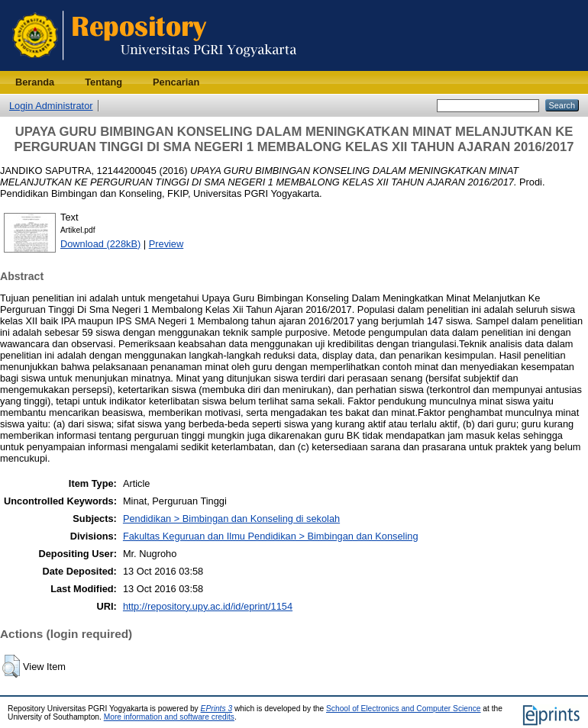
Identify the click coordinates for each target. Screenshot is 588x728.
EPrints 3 (217, 709)
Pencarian (176, 82)
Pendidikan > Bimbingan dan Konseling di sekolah (231, 519)
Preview (166, 244)
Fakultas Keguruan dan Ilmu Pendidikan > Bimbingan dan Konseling (271, 536)
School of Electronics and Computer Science (404, 709)
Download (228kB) (100, 244)
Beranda (35, 82)
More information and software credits (169, 717)
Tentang (103, 82)
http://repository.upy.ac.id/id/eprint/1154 (208, 606)
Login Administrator (51, 106)
